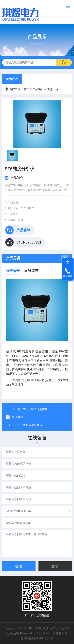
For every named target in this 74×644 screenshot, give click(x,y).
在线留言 (31, 271)
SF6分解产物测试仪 (35, 409)
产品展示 (38, 89)
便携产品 (12, 79)
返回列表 (15, 417)
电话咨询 (68, 276)
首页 (27, 89)
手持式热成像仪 (33, 425)
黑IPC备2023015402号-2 (37, 638)
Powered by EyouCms (34, 633)
